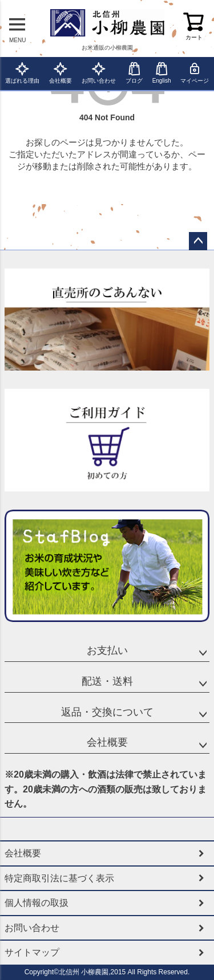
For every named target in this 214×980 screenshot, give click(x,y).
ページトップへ (198, 241)
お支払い (107, 650)
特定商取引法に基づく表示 (59, 878)
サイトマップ (32, 952)
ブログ (134, 73)
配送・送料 (107, 681)
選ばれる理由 (22, 73)
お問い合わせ (99, 73)
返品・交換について (107, 712)
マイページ (195, 73)
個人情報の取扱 (37, 903)
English (162, 73)
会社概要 (60, 73)
